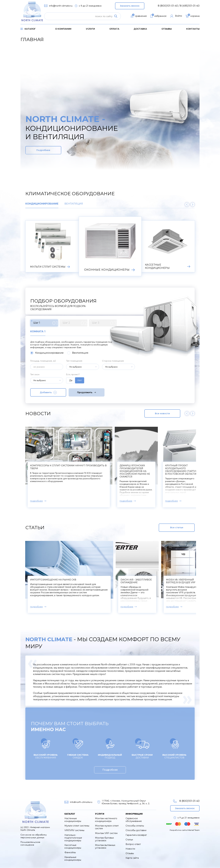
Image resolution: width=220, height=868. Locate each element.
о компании (63, 29)
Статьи (129, 840)
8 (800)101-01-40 (186, 801)
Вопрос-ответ (133, 844)
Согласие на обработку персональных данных (34, 836)
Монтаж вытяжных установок (105, 846)
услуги (90, 29)
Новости (130, 849)
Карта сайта (132, 858)
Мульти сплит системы (77, 826)
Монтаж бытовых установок (104, 839)
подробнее (36, 501)
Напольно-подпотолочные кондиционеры (73, 838)
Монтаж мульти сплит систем (107, 827)
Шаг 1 (46, 323)
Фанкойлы (70, 852)
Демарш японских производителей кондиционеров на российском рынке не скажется (181, 471)
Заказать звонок (130, 6)
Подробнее (43, 150)
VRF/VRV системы (74, 830)
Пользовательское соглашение (30, 843)
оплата (114, 29)
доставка (140, 29)
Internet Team (193, 830)
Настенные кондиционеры (73, 820)
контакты (193, 29)
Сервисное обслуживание (134, 820)
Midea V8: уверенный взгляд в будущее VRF (181, 581)
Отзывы (167, 29)
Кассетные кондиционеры (73, 846)
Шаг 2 (75, 323)
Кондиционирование (42, 204)
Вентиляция (74, 204)
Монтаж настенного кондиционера (106, 820)
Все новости (162, 413)
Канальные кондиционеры (73, 859)
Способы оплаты (135, 826)
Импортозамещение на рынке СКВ (53, 580)
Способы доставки (136, 830)
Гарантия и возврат (136, 835)
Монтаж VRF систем (106, 833)
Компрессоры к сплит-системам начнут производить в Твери (136, 468)
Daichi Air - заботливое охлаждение (136, 581)
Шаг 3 (104, 323)
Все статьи (177, 527)
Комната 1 (38, 332)
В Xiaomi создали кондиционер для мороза (60, 466)
